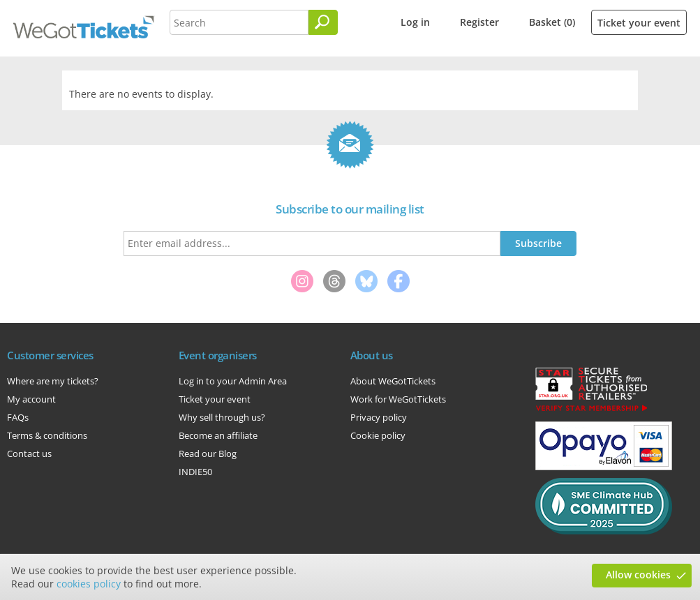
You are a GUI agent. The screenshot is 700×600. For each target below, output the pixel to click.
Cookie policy (378, 435)
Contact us (29, 453)
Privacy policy (379, 417)
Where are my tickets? (53, 381)
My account (31, 399)
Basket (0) (552, 22)
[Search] (323, 22)
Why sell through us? (222, 417)
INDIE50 (195, 472)
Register (479, 22)
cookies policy (89, 584)
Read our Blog (208, 453)
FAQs (18, 417)
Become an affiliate (218, 435)
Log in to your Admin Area (233, 381)
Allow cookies (638, 575)
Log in (415, 22)
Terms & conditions (47, 435)
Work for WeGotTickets (398, 399)
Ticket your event (639, 23)
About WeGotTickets (393, 381)
